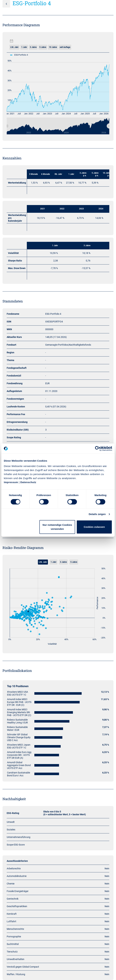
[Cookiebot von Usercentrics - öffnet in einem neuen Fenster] (97, 449)
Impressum (11, 482)
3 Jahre (33, 47)
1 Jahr (24, 47)
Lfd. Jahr (14, 47)
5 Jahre (43, 47)
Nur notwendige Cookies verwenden (57, 527)
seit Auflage (65, 47)
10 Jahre (53, 47)
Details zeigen (97, 514)
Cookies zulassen (94, 527)
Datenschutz (28, 482)
